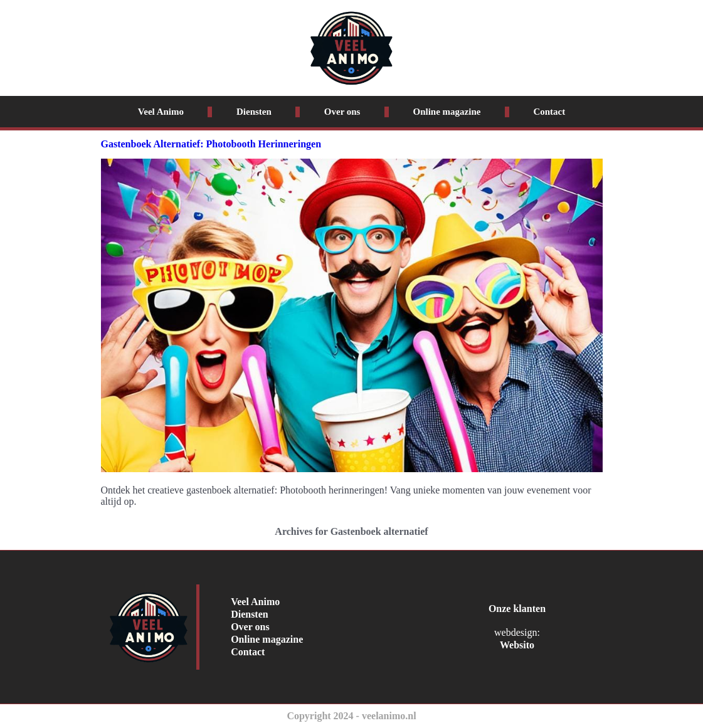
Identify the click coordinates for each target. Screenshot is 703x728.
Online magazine (447, 112)
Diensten (254, 112)
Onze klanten (517, 609)
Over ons (342, 112)
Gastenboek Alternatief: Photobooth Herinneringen (211, 144)
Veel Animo (161, 112)
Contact (549, 112)
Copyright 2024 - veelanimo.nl (351, 716)
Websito (517, 645)
